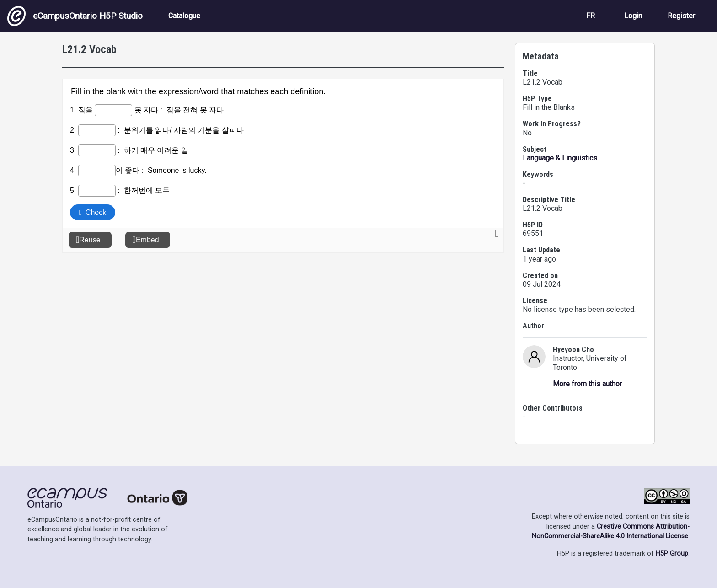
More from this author (587, 384)
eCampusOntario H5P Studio (75, 16)
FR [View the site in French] (591, 16)
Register (681, 16)
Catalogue (184, 16)
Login (633, 16)
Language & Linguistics (560, 158)
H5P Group (672, 553)
